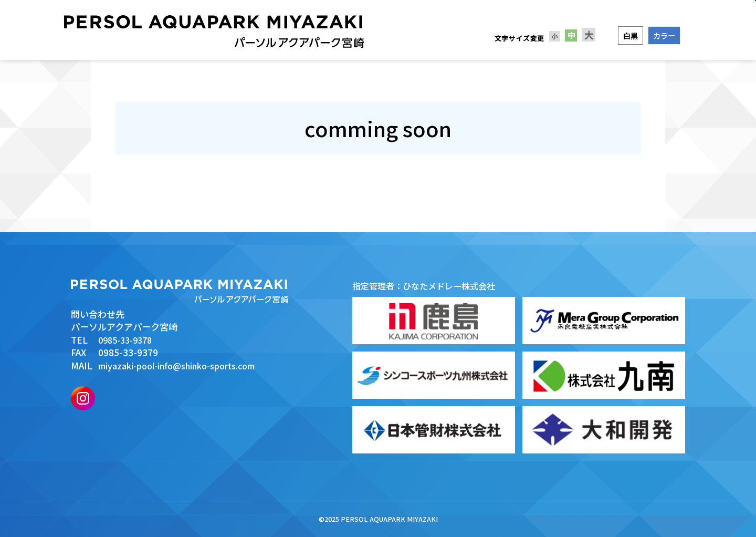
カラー (664, 35)
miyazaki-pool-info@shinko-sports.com (184, 365)
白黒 (631, 35)
